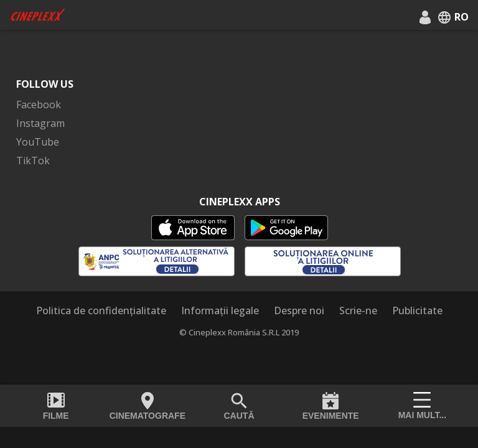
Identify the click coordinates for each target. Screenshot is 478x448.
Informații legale (220, 310)
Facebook (39, 105)
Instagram (40, 123)
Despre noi (299, 310)
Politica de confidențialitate (101, 310)
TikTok (33, 161)
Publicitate (417, 310)
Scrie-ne (358, 310)
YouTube (38, 142)
